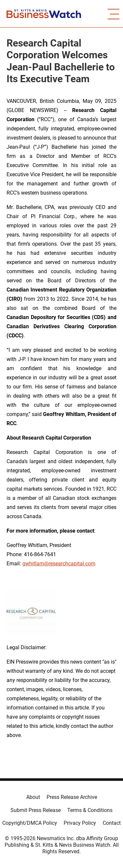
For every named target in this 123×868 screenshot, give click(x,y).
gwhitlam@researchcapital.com (59, 564)
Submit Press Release (36, 810)
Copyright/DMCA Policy (30, 823)
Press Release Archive (72, 797)
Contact (112, 823)
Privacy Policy (80, 823)
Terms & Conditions (90, 810)
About (33, 797)
